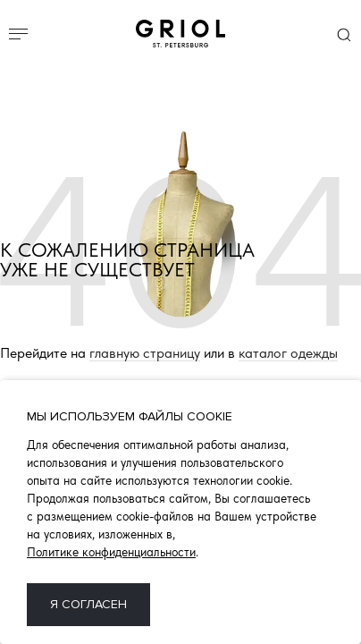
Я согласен (88, 604)
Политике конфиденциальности (111, 552)
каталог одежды (288, 354)
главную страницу (145, 354)
